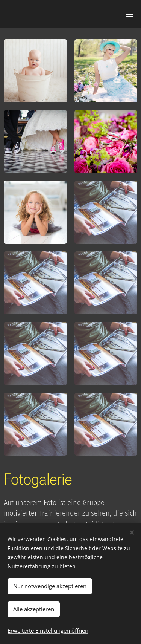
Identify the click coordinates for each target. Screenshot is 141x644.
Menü (130, 14)
